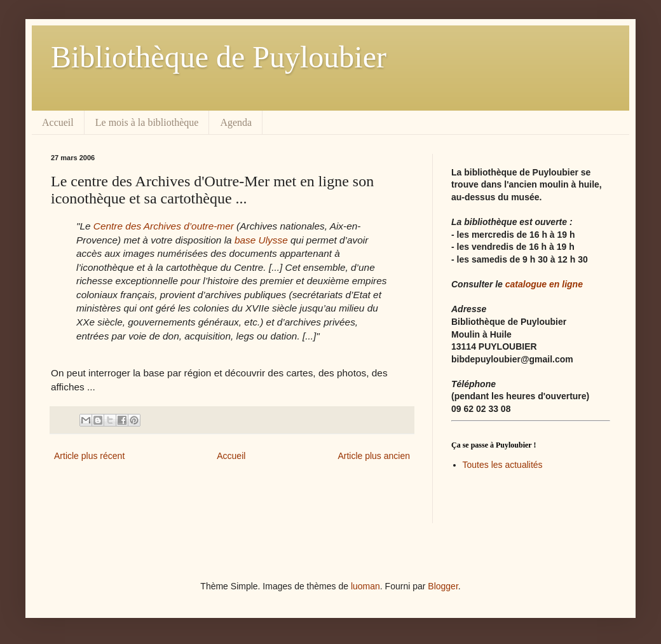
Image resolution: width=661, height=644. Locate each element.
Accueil (58, 122)
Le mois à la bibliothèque (147, 122)
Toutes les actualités (503, 465)
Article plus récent (89, 456)
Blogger (443, 586)
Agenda (236, 122)
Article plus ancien (374, 456)
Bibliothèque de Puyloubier (219, 57)
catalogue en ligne (544, 284)
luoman (365, 586)
